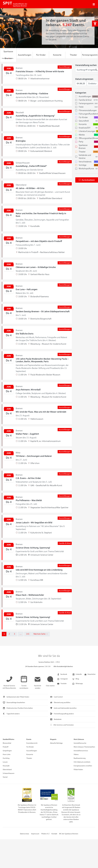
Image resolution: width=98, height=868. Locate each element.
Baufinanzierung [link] (80, 758)
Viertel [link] (5, 777)
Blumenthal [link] (7, 743)
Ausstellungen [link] (25, 55)
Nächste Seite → (41, 634)
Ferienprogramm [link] (90, 55)
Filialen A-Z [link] (45, 834)
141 (28, 634)
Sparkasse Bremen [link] (8, 55)
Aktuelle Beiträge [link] (56, 743)
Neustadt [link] (6, 766)
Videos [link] (76, 754)
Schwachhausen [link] (9, 773)
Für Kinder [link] (41, 55)
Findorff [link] (6, 747)
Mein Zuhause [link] (79, 739)
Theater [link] (73, 55)
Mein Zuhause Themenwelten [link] (84, 747)
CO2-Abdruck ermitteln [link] (82, 762)
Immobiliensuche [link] (80, 743)
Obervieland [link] (7, 770)
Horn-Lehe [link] (7, 754)
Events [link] (29, 739)
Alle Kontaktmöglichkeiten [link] (63, 666)
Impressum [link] (35, 834)
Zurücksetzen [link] (88, 180)
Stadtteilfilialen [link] (8, 739)
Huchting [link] (6, 758)
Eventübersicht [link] (32, 743)
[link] (95, 24)
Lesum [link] (5, 762)
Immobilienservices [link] (81, 751)
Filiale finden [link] (78, 770)
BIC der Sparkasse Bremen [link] (69, 834)
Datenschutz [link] (24, 834)
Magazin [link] (53, 739)
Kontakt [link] (54, 834)
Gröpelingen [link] (7, 751)
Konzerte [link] (57, 55)
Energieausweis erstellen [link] (83, 766)
